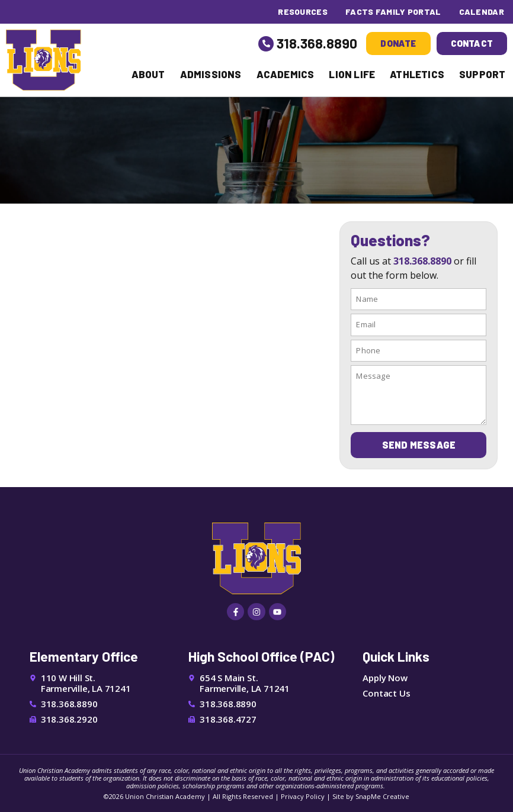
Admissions (211, 74)
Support (482, 74)
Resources (303, 12)
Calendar (482, 12)
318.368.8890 (317, 43)
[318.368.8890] (266, 44)
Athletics (417, 74)
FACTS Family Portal (393, 12)
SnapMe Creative (382, 796)
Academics (286, 74)
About (148, 74)
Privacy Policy (303, 796)
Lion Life (352, 74)
